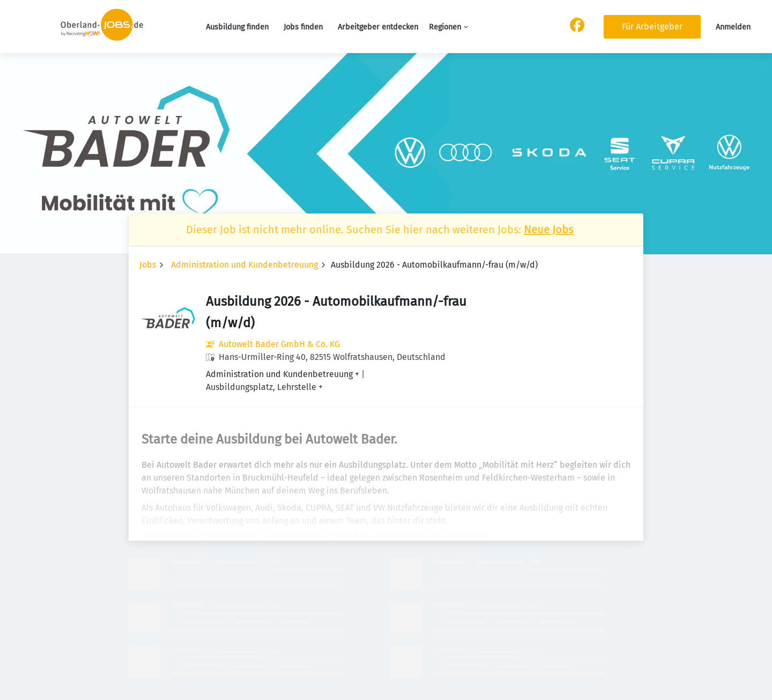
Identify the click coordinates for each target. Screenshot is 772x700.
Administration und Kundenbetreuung (244, 265)
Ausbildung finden (237, 27)
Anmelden (733, 27)
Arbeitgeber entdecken (378, 27)
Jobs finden (303, 27)
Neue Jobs (548, 230)
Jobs (148, 265)
